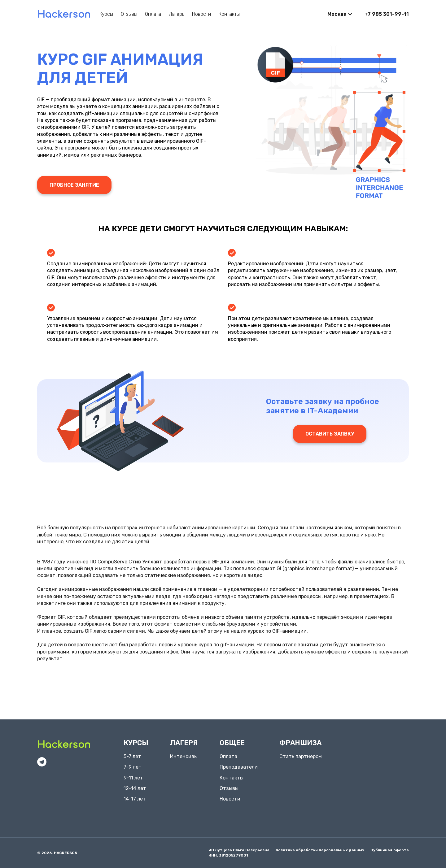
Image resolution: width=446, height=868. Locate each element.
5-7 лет (132, 756)
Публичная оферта (390, 850)
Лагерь (177, 14)
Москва (337, 14)
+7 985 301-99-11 (387, 14)
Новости (201, 14)
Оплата (153, 14)
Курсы (106, 14)
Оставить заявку (330, 434)
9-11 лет (133, 778)
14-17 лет (135, 799)
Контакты (229, 14)
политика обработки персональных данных (320, 850)
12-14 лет (135, 788)
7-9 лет (133, 767)
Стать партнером (301, 756)
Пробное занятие (74, 185)
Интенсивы (184, 756)
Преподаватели (239, 767)
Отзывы (129, 14)
